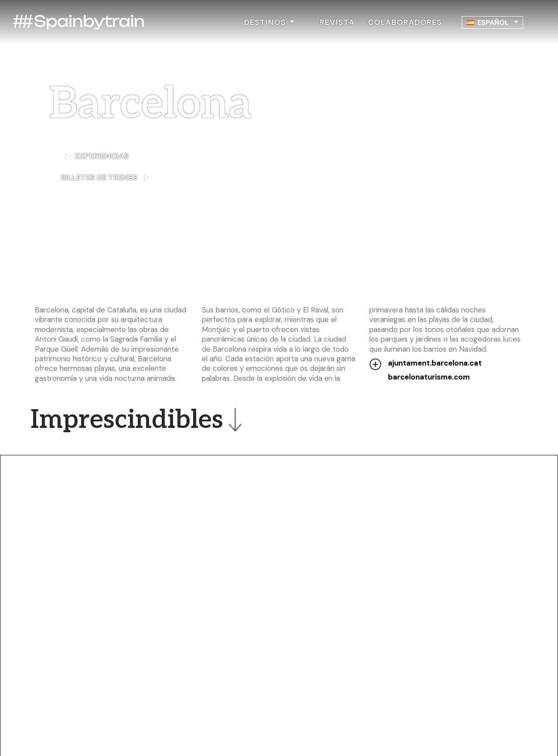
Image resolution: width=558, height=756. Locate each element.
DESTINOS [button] (266, 22)
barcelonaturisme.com (429, 377)
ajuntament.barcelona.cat (435, 363)
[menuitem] (492, 22)
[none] (492, 22)
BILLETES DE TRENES (130, 177)
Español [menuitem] (493, 22)
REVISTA (337, 22)
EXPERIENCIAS (97, 156)
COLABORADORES (405, 22)
